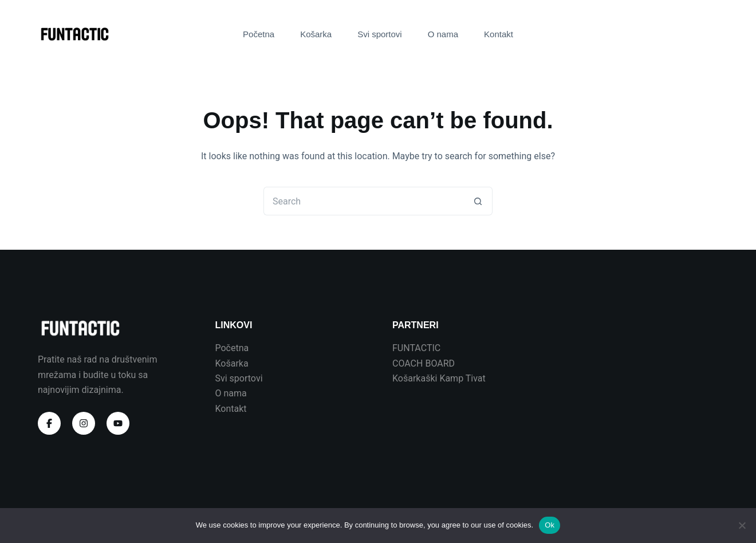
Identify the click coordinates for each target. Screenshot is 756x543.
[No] (742, 525)
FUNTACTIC (416, 348)
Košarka (316, 34)
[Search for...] (364, 201)
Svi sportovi (380, 34)
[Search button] (478, 201)
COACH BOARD (424, 363)
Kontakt (499, 34)
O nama (443, 34)
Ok (550, 525)
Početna (259, 34)
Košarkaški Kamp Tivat (439, 378)
